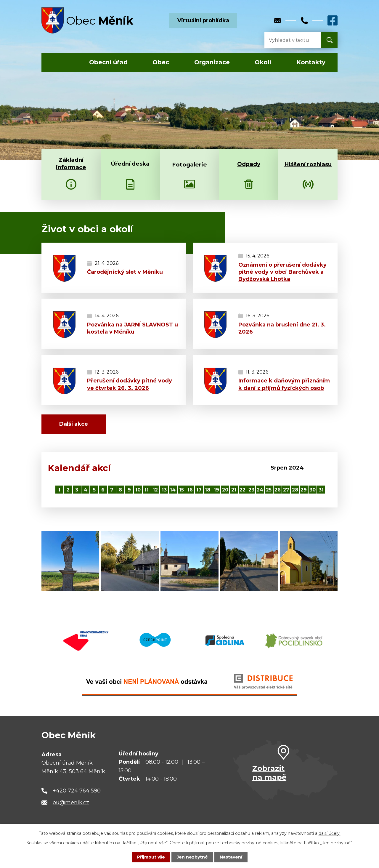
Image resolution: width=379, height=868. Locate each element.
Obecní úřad (108, 62)
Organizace (212, 62)
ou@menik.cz (71, 803)
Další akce (74, 424)
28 (295, 490)
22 (243, 490)
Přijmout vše (151, 857)
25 (269, 490)
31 (321, 490)
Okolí (263, 62)
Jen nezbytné (192, 857)
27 (286, 490)
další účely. (330, 833)
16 (190, 490)
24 (260, 490)
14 (173, 490)
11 (147, 490)
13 (164, 490)
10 (138, 490)
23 (251, 490)
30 (313, 490)
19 (216, 490)
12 (155, 490)
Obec (161, 62)
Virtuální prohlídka (203, 20)
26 (278, 490)
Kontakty (311, 62)
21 (234, 490)
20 (225, 490)
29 (304, 490)
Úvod (59, 63)
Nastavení (231, 857)
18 (208, 490)
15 (182, 490)
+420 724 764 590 (77, 791)
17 (199, 490)
